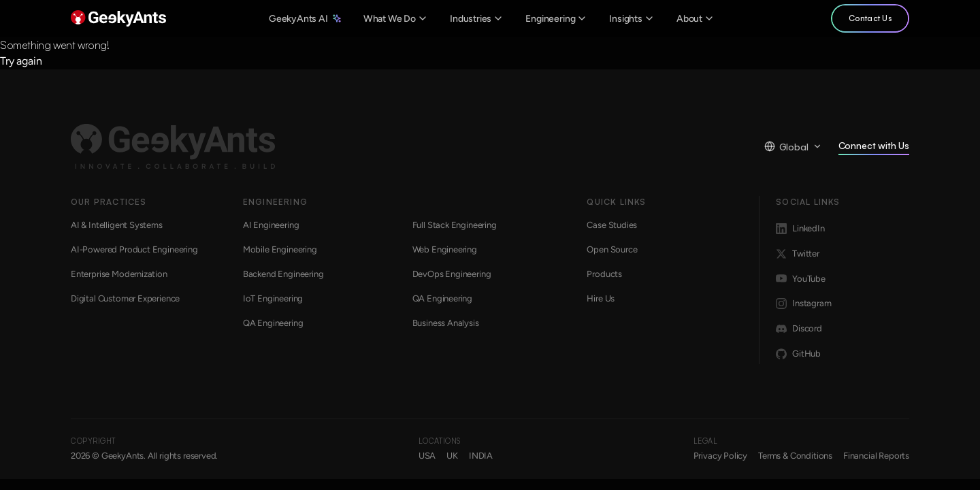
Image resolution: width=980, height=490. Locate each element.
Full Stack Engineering (455, 225)
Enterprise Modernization (119, 274)
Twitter (798, 254)
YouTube (801, 278)
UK (452, 456)
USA (427, 456)
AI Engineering (271, 225)
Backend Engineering (283, 274)
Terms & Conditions (795, 456)
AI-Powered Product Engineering (134, 249)
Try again (21, 61)
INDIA (481, 456)
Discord (799, 329)
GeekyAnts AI (305, 19)
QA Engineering (443, 298)
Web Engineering (445, 249)
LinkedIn (800, 229)
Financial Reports (876, 456)
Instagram (803, 304)
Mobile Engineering (280, 249)
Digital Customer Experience (125, 298)
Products (604, 274)
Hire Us (601, 298)
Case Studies (612, 225)
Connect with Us (874, 147)
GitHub (798, 354)
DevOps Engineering (452, 274)
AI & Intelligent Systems (117, 225)
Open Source (612, 249)
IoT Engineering (273, 298)
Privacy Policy (721, 456)
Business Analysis (446, 323)
